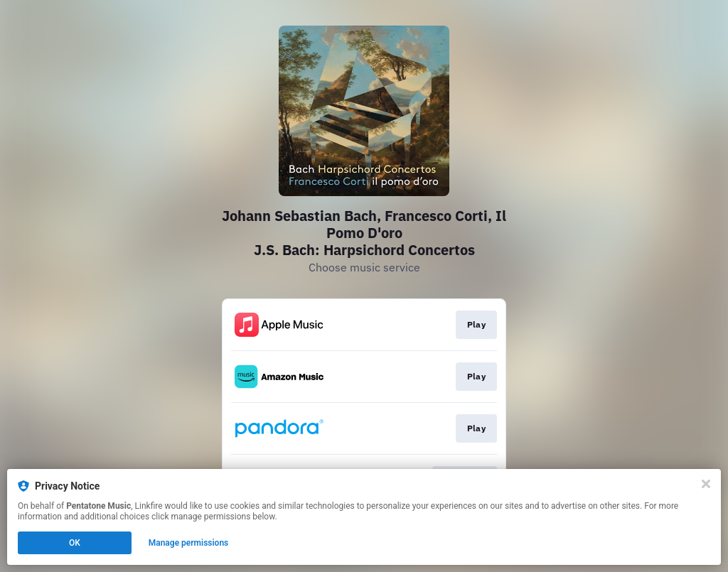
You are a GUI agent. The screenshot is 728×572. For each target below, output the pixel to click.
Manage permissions (189, 543)
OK (75, 543)
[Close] (706, 484)
